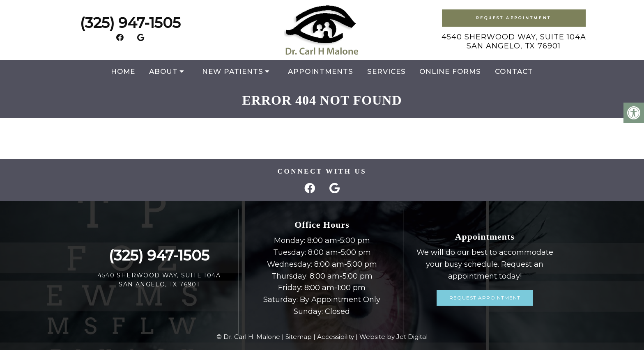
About (163, 71)
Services (386, 71)
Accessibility (336, 337)
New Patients (233, 71)
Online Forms (450, 71)
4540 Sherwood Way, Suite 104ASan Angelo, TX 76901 (514, 41)
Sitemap (299, 337)
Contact (514, 71)
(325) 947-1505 (130, 23)
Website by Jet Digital (393, 337)
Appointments (321, 71)
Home (123, 71)
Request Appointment (513, 18)
